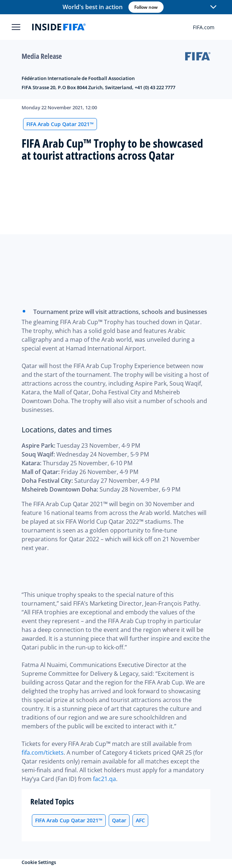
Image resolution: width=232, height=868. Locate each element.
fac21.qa (104, 779)
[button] (213, 7)
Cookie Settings (39, 862)
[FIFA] (59, 27)
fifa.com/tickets (43, 753)
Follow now (146, 7)
